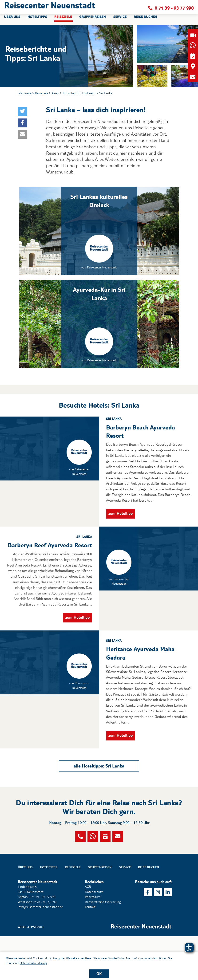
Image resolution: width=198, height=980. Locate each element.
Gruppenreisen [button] (93, 20)
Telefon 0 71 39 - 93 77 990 (37, 941)
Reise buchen (148, 911)
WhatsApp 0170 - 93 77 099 (37, 946)
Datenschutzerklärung (33, 963)
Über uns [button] (12, 20)
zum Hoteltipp (121, 542)
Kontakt (90, 951)
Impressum (93, 941)
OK (99, 974)
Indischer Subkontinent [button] (79, 93)
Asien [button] (55, 93)
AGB (88, 930)
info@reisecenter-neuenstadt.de (40, 951)
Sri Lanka (106, 93)
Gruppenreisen (100, 911)
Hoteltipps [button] (37, 20)
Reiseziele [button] (63, 20)
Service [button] (120, 20)
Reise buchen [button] (145, 20)
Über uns (25, 911)
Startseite (25, 93)
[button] (50, 8)
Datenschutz (94, 936)
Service (125, 911)
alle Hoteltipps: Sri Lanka (99, 795)
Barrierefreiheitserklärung (103, 946)
